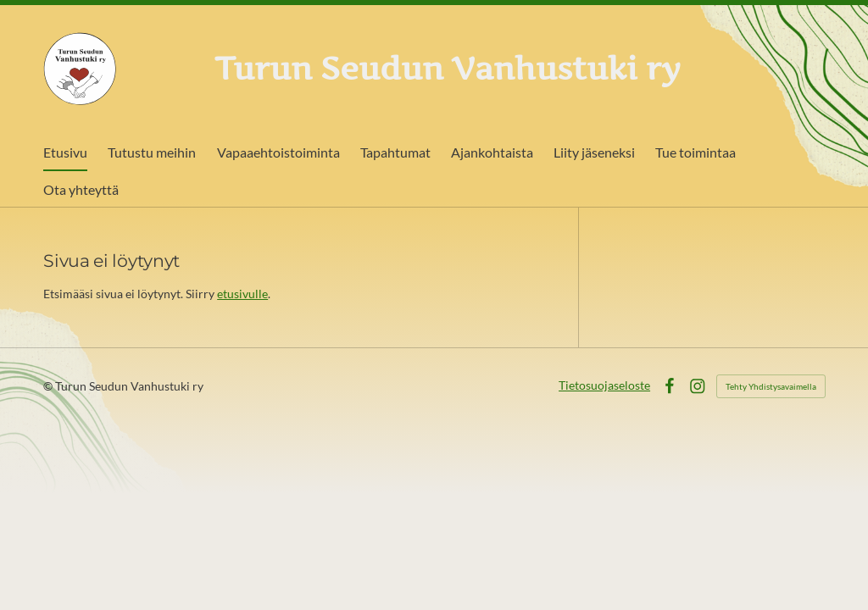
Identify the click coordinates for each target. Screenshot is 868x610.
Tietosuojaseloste (604, 385)
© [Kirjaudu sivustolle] (49, 386)
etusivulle (242, 294)
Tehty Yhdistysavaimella (771, 386)
